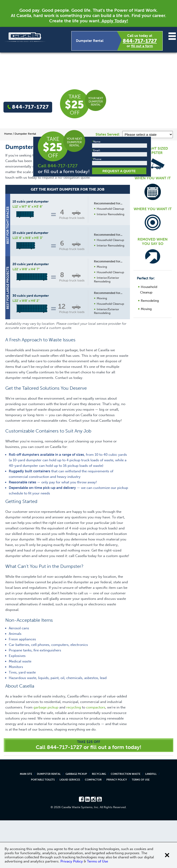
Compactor (93, 827)
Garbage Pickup (76, 822)
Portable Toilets (43, 827)
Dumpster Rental (49, 822)
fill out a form (142, 46)
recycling (74, 755)
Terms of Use (141, 827)
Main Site (26, 822)
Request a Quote (98, 372)
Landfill (151, 822)
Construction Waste (126, 822)
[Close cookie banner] (167, 855)
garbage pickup (46, 755)
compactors (96, 755)
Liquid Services (70, 827)
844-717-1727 (140, 41)
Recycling (99, 822)
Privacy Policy (117, 827)
